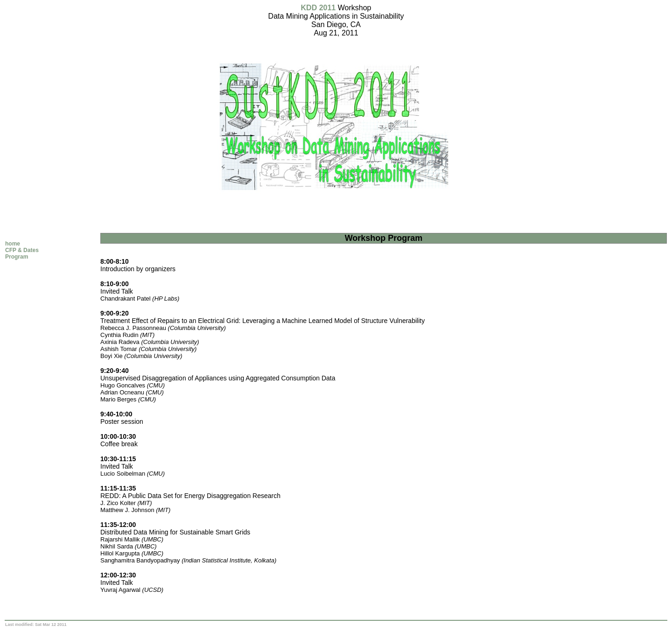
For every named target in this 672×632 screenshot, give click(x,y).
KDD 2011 (318, 8)
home (13, 244)
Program (17, 257)
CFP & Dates (22, 250)
